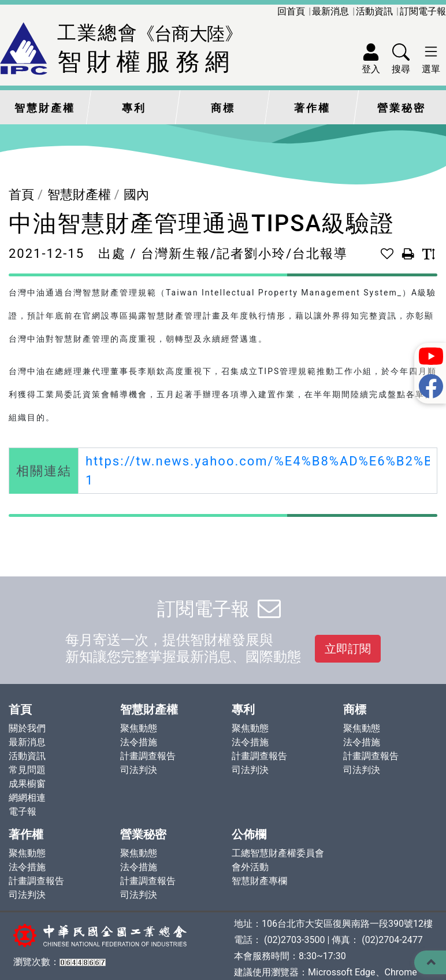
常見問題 (27, 770)
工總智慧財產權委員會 (278, 853)
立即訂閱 (348, 649)
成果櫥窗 (27, 784)
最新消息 (330, 11)
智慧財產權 (45, 108)
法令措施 (139, 742)
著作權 (312, 108)
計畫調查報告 (148, 756)
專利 (134, 108)
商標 (223, 108)
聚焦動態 (139, 728)
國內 (136, 195)
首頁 (21, 195)
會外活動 (250, 867)
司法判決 (139, 770)
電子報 (23, 811)
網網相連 (27, 798)
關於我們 (27, 728)
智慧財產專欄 (259, 881)
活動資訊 (374, 11)
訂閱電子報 (423, 11)
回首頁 (291, 11)
